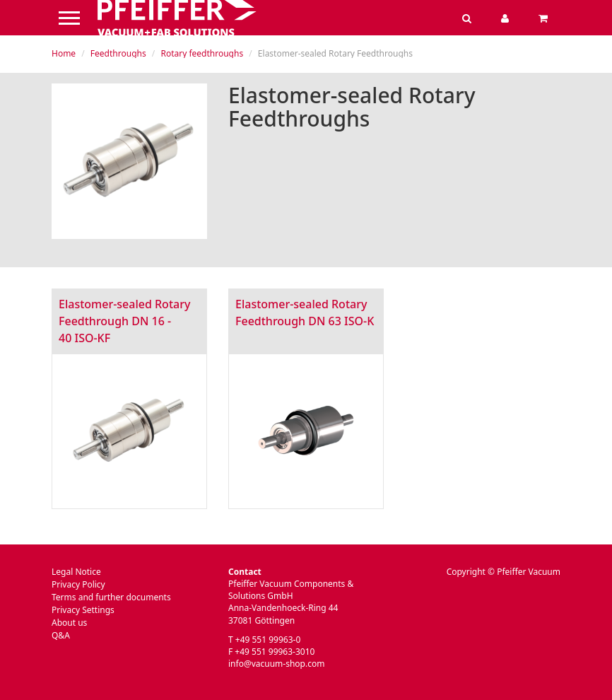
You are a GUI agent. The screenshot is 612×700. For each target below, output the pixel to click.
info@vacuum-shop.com (276, 664)
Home (64, 53)
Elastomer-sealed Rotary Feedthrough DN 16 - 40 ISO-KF (124, 321)
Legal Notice (76, 572)
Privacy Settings (83, 610)
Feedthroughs (118, 53)
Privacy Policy (78, 584)
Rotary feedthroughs (202, 53)
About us (69, 623)
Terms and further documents (111, 597)
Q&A (61, 635)
